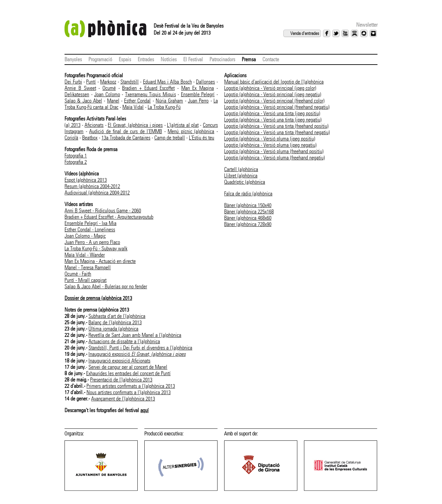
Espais (125, 59)
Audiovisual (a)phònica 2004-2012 (97, 193)
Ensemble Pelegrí (198, 94)
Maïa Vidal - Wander (85, 255)
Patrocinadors (222, 59)
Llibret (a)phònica (241, 176)
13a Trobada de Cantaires (126, 138)
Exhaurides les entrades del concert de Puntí (128, 373)
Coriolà (71, 138)
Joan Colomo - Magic (85, 236)
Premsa (249, 59)
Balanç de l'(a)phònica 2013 (115, 322)
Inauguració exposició (137, 354)
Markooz (108, 82)
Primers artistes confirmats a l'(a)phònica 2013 (131, 386)
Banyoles (73, 59)
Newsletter (367, 25)
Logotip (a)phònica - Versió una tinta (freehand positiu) (276, 126)
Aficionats (94, 125)
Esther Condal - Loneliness (90, 230)
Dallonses (205, 82)
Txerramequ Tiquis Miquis (150, 94)
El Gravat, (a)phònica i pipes (135, 125)
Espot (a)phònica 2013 (86, 180)
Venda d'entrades (305, 33)
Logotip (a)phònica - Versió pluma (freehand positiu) (274, 151)
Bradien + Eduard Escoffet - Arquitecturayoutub (109, 217)
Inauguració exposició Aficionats (119, 361)
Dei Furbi (73, 82)
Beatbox (90, 138)
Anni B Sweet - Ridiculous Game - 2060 (103, 211)
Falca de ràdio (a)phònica (248, 194)
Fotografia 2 (76, 162)
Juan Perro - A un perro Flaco (92, 242)
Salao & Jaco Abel (83, 101)
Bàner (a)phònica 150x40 (248, 205)
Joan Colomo (107, 94)
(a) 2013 (72, 125)
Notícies (169, 59)
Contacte (271, 59)
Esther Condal (137, 101)
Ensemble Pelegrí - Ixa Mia (90, 223)
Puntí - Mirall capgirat (85, 280)
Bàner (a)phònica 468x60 (248, 218)
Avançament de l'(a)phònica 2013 (123, 399)
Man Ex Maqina (198, 88)
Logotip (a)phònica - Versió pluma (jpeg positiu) (270, 139)
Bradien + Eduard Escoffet (148, 88)
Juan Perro (198, 101)
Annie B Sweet (80, 88)
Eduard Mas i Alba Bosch (167, 82)
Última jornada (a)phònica (113, 329)
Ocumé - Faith (78, 274)
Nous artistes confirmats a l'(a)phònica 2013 (129, 392)
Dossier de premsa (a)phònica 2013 (98, 298)
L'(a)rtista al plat (183, 125)
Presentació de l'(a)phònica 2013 (121, 380)
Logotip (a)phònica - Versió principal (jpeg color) (270, 88)
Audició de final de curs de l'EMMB (126, 131)
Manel (113, 101)
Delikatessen (77, 94)
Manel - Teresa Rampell (88, 267)
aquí (145, 410)
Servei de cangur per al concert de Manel (128, 367)
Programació (100, 59)
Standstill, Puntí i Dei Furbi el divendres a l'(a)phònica (140, 348)
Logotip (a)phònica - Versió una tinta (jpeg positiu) (272, 113)
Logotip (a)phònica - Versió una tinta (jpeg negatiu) (273, 120)
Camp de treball (170, 138)
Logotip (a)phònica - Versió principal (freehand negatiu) (277, 107)
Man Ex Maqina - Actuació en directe (100, 261)
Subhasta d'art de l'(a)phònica (117, 316)
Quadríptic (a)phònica (245, 182)
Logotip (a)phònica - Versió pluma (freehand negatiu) (275, 158)
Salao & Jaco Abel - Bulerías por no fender (106, 286)
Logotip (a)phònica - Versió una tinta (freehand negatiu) (277, 132)
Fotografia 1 (76, 156)
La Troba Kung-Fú (164, 107)
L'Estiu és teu (202, 138)
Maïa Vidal (133, 107)
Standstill (130, 82)
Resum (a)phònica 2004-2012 (92, 186)
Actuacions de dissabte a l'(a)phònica (124, 341)
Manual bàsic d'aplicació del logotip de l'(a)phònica (274, 82)
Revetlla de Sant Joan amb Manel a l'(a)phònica (135, 335)
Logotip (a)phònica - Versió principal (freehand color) (274, 101)
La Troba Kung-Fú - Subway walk (96, 249)
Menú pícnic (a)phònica (191, 131)
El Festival (193, 59)
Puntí (91, 82)
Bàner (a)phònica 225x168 (249, 212)
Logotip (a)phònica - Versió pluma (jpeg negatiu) (270, 145)
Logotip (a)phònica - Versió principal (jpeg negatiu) (273, 94)
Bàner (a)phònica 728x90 (248, 224)
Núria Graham (169, 101)
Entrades (146, 59)
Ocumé (109, 88)
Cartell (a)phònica (241, 169)
